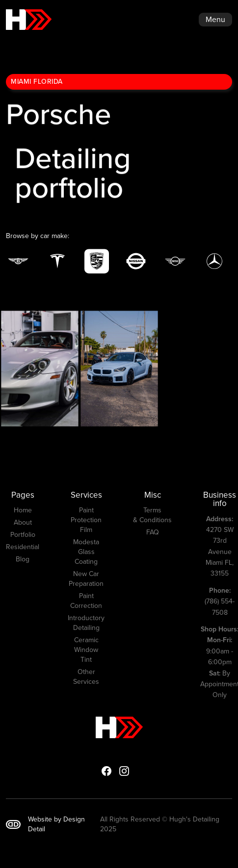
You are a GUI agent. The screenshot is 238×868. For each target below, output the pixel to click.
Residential (23, 547)
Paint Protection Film (86, 520)
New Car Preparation (86, 579)
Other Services (86, 677)
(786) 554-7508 (220, 602)
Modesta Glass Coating (86, 552)
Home (23, 510)
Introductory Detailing (86, 623)
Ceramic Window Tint (86, 650)
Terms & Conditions (152, 515)
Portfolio (23, 535)
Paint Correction (86, 601)
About (23, 523)
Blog (23, 559)
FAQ (153, 532)
